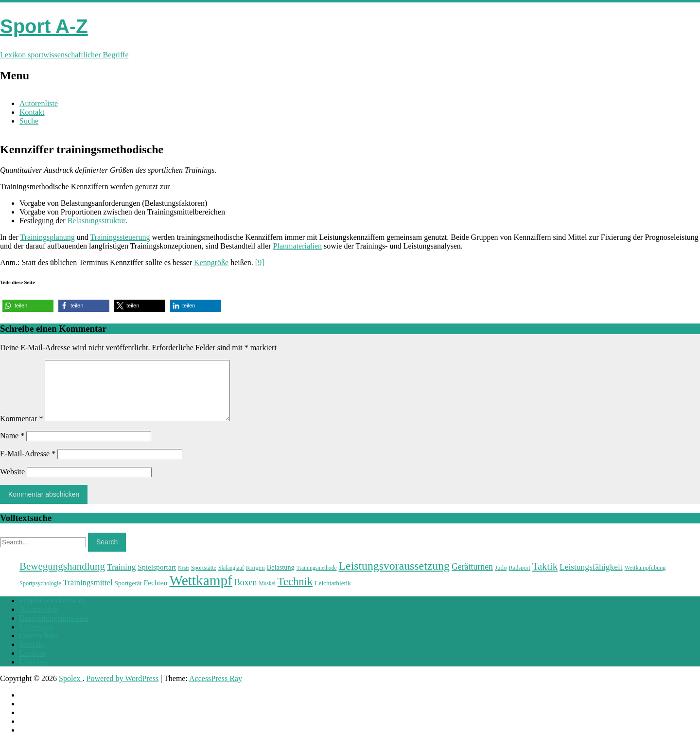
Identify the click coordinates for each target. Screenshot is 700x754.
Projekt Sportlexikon (52, 612)
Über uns (34, 673)
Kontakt (32, 112)
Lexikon (32, 665)
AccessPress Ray (216, 690)
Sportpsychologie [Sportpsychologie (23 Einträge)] (40, 595)
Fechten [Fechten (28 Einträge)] (156, 594)
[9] (260, 262)
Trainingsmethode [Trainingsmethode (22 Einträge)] (317, 579)
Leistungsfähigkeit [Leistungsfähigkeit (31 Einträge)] (591, 578)
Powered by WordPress (123, 690)
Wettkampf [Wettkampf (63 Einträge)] (201, 592)
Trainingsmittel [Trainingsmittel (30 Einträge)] (88, 594)
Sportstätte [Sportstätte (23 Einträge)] (204, 579)
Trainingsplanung (47, 237)
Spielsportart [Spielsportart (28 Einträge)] (157, 579)
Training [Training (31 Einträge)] (121, 578)
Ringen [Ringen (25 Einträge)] (255, 579)
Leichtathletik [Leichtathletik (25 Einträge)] (333, 595)
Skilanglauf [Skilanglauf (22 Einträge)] (231, 579)
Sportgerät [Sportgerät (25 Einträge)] (128, 595)
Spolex (70, 690)
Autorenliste (39, 103)
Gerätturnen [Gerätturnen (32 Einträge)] (472, 578)
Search (107, 554)
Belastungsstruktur (96, 221)
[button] (28, 306)
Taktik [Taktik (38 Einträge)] (545, 578)
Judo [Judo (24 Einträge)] (501, 579)
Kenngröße (211, 262)
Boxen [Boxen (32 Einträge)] (245, 594)
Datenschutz (39, 647)
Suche (29, 121)
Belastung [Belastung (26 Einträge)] (281, 579)
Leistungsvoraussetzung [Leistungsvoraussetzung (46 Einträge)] (394, 577)
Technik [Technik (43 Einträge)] (295, 593)
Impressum (37, 638)
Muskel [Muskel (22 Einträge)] (267, 595)
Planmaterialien (297, 246)
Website (12, 483)
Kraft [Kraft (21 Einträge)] (183, 580)
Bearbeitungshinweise (54, 630)
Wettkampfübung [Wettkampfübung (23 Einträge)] (645, 579)
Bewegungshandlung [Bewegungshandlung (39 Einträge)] (62, 578)
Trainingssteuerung (120, 237)
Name (12, 447)
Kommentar (21, 430)
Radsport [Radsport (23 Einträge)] (520, 579)
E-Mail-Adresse (28, 465)
